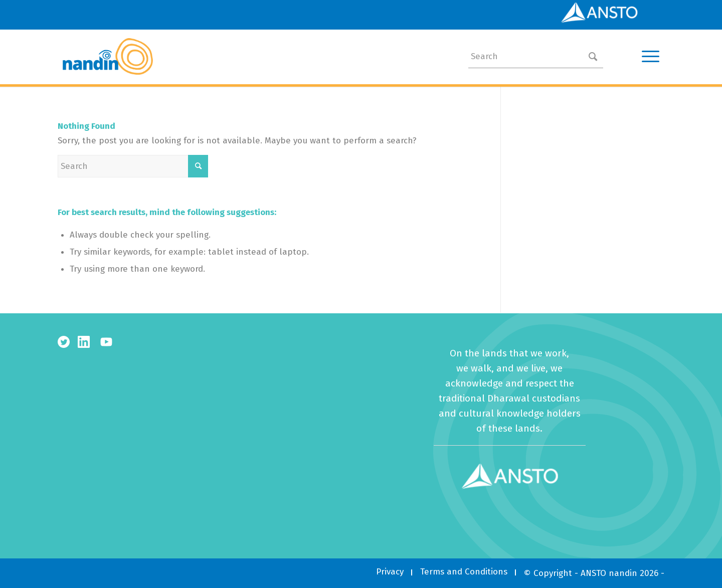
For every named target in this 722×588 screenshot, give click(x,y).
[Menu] (647, 57)
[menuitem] (390, 572)
